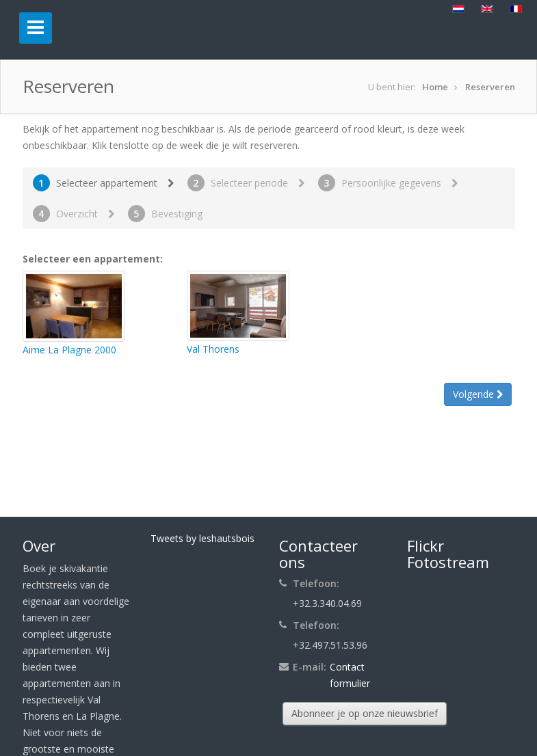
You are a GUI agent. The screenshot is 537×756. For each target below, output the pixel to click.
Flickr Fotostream (448, 554)
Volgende (478, 394)
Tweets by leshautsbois (202, 538)
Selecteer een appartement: (93, 259)
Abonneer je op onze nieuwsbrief (365, 713)
